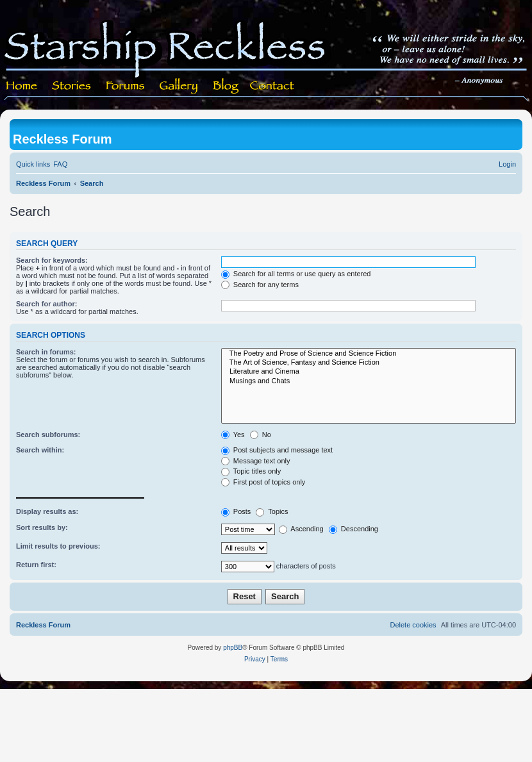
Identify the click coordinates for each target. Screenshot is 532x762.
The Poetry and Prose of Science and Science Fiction (369, 354)
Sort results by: (42, 527)
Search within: (40, 450)
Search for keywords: (52, 260)
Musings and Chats (369, 381)
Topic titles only (251, 471)
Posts (236, 511)
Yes (233, 435)
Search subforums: (48, 435)
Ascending (301, 529)
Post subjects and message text (277, 450)
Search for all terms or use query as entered (296, 274)
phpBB (233, 648)
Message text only (256, 461)
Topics (272, 511)
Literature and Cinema (369, 372)
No (261, 435)
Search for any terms (260, 285)
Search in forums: (46, 352)
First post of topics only (263, 482)
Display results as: (47, 511)
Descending (353, 529)
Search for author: (46, 304)
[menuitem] (60, 164)
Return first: (36, 565)
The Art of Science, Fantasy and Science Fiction (369, 363)
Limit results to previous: (58, 546)
